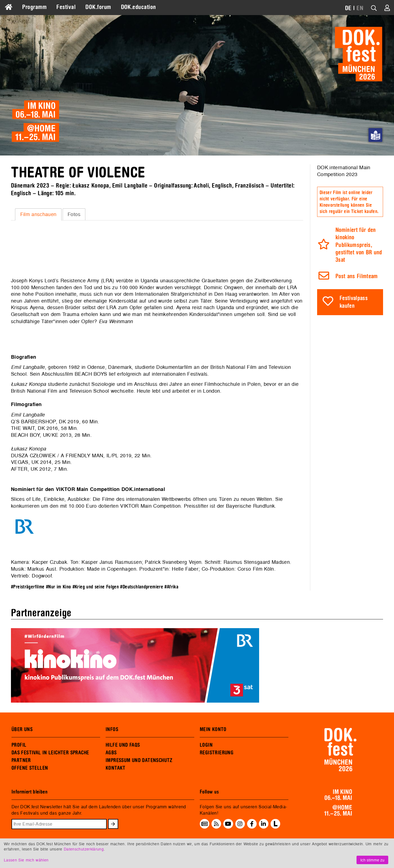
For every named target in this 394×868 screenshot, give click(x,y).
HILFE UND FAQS (123, 745)
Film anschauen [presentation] (38, 214)
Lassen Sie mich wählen (26, 860)
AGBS (111, 753)
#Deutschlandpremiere (142, 587)
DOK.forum (98, 7)
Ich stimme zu (372, 860)
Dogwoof (42, 576)
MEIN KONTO (213, 729)
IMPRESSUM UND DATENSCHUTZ (139, 760)
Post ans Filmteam (357, 276)
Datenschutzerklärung (84, 849)
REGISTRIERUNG (217, 753)
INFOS (112, 729)
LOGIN (206, 745)
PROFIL (19, 745)
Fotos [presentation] (74, 214)
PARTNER (21, 760)
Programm (34, 7)
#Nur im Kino (58, 587)
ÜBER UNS (22, 729)
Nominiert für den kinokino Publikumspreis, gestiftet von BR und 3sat (359, 245)
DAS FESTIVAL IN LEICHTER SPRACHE (50, 753)
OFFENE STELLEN (30, 768)
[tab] (38, 214)
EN (360, 8)
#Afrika (171, 587)
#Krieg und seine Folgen (96, 587)
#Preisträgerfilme (28, 587)
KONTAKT (116, 768)
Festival (66, 7)
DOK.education (138, 7)
